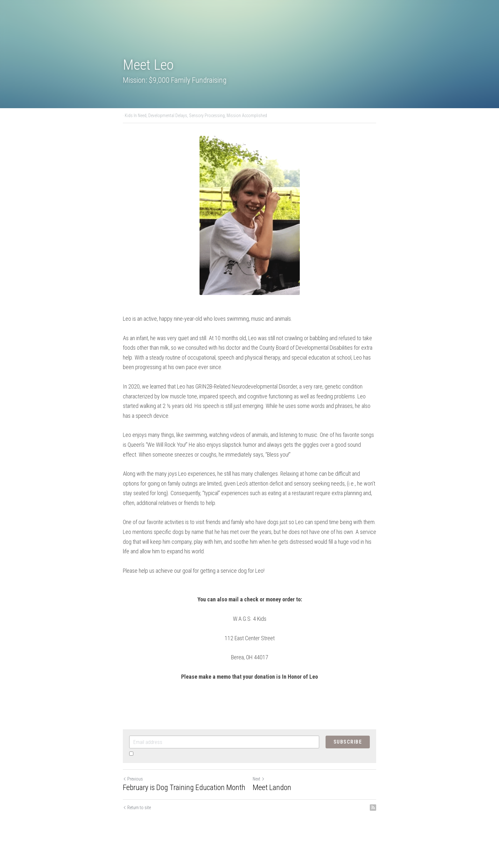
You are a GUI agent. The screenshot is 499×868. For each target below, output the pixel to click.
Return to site (137, 808)
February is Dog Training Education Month (184, 787)
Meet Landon (272, 787)
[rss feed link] (373, 808)
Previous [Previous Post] (133, 779)
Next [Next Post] (259, 779)
